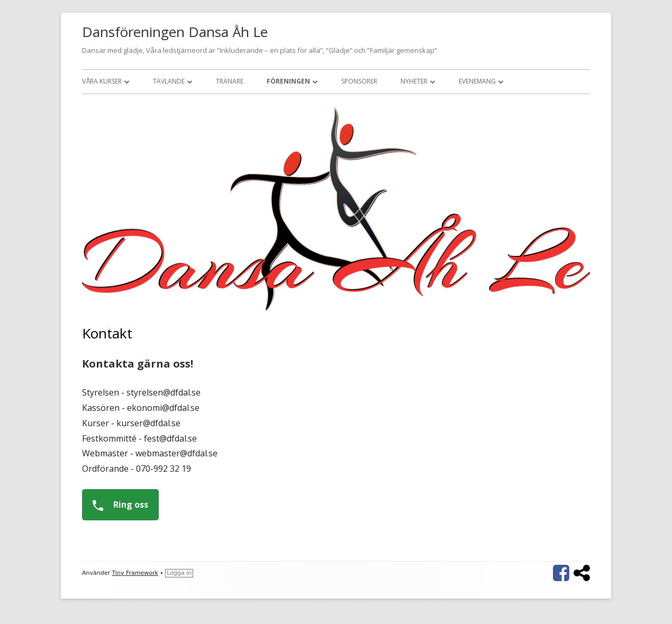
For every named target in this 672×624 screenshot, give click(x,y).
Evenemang (477, 81)
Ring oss (116, 505)
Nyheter (414, 81)
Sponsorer (359, 81)
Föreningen (288, 81)
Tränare (230, 81)
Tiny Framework (135, 573)
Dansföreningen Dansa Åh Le (175, 32)
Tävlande (169, 81)
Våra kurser (102, 81)
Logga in (179, 573)
